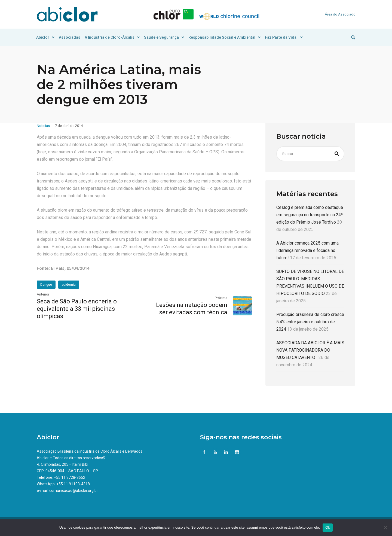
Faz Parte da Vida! (284, 37)
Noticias (43, 126)
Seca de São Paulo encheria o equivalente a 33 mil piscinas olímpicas (77, 309)
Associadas (70, 37)
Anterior (43, 294)
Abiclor (45, 37)
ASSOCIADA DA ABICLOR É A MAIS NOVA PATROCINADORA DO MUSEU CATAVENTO (310, 350)
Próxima (221, 298)
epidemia (69, 285)
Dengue (46, 285)
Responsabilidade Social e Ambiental (224, 37)
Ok (328, 527)
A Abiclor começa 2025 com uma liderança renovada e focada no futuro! (307, 250)
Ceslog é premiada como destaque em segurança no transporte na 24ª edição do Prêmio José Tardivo (310, 215)
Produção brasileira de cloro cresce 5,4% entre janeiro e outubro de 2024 (310, 322)
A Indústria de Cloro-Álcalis (112, 37)
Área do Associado (340, 14)
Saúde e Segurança (164, 37)
